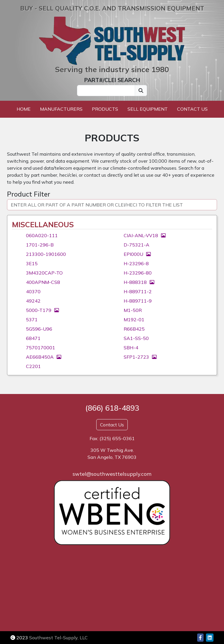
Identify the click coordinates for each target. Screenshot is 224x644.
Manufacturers (61, 109)
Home (24, 109)
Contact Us (192, 109)
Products (105, 109)
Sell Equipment (148, 109)
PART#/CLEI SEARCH (112, 80)
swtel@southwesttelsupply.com (112, 474)
